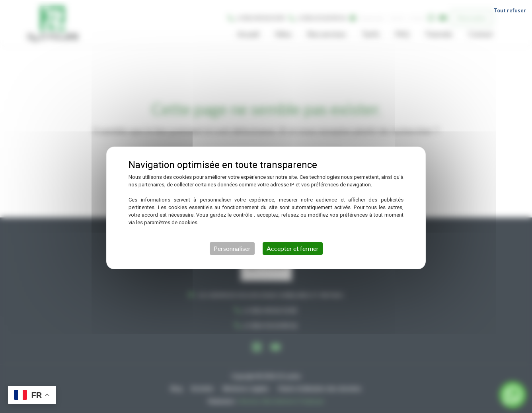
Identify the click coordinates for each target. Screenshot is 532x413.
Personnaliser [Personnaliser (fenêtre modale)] (232, 247)
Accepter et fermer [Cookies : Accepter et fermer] (293, 247)
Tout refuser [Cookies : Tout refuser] (510, 9)
